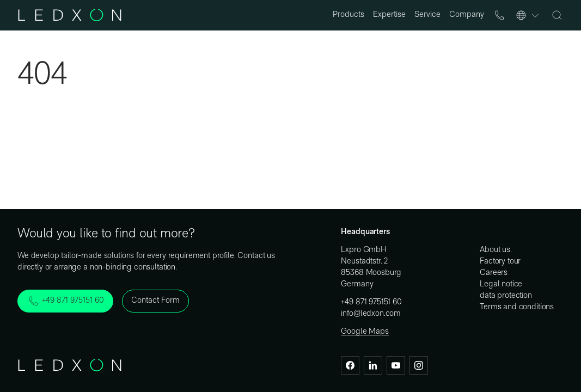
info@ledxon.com (371, 314)
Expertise (389, 15)
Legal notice (501, 284)
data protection (506, 296)
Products (348, 15)
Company (467, 15)
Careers (494, 273)
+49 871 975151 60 (371, 302)
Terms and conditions (517, 307)
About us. (496, 250)
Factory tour (500, 262)
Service (427, 15)
